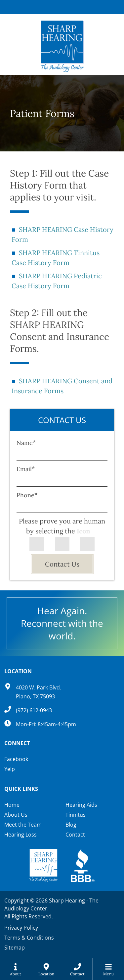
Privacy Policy (21, 928)
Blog (71, 825)
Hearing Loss (21, 835)
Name (26, 443)
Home (12, 805)
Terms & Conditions (29, 938)
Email (26, 469)
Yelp (10, 769)
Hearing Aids (81, 805)
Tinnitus (76, 815)
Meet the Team (23, 825)
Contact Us (62, 564)
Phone (27, 495)
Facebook (16, 759)
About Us (16, 815)
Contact (75, 835)
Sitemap (15, 948)
